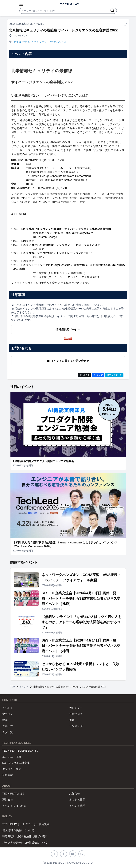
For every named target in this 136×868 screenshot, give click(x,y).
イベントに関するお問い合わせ (68, 361)
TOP (13, 687)
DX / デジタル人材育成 (16, 763)
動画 (5, 720)
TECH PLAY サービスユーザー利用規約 (26, 824)
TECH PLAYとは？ (14, 794)
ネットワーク (39, 42)
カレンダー (76, 708)
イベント (24, 687)
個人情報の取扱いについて (18, 830)
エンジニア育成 (12, 769)
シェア (98, 375)
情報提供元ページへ (68, 330)
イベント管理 (77, 806)
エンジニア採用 (12, 757)
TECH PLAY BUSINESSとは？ (21, 751)
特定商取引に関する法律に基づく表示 (25, 836)
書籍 (72, 720)
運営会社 (8, 800)
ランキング (76, 726)
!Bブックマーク (114, 375)
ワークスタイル (58, 42)
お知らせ (75, 794)
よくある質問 (77, 800)
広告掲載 (8, 775)
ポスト (85, 375)
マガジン (8, 714)
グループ (8, 726)
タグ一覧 (8, 732)
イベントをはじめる (14, 806)
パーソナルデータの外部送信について (25, 842)
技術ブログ (76, 714)
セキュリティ (21, 42)
